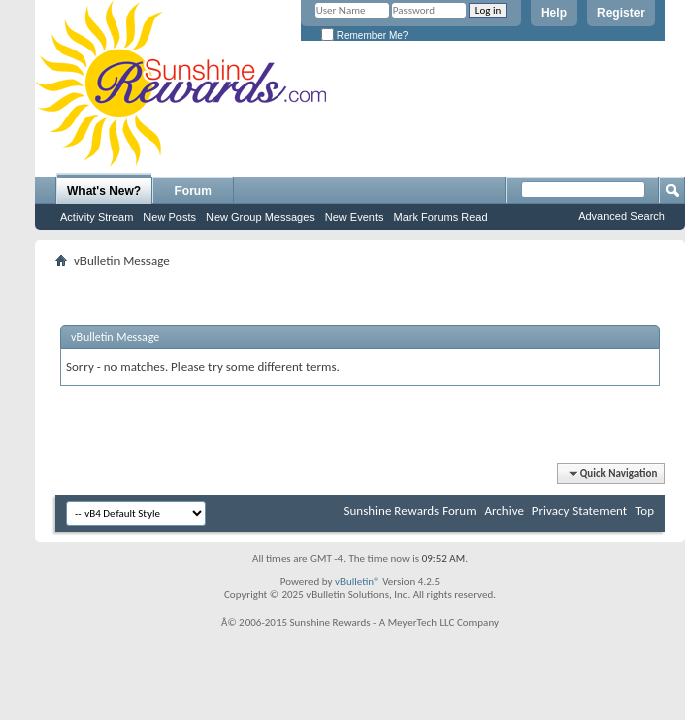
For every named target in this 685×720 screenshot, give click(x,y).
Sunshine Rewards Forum (410, 510)
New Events (354, 217)
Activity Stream (96, 217)
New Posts (169, 217)
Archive (503, 510)
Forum (193, 191)
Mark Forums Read (440, 217)
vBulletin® (357, 581)
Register (621, 13)
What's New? (104, 191)
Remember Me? (364, 35)
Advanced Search (621, 216)
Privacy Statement (579, 510)
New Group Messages (260, 217)
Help (554, 13)
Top (644, 510)
